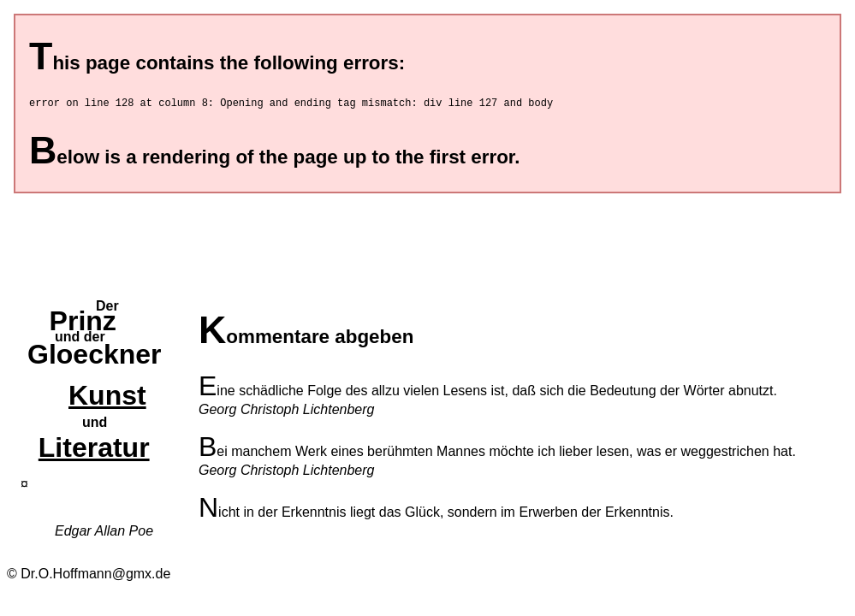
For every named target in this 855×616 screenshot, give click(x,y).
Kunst (107, 398)
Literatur (94, 450)
